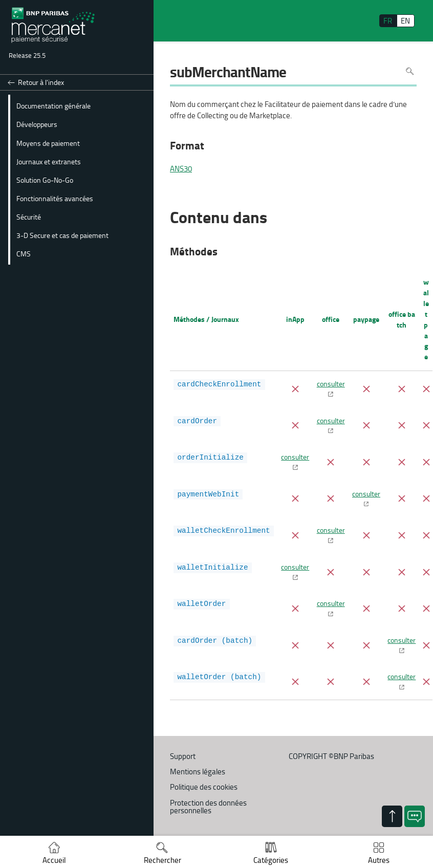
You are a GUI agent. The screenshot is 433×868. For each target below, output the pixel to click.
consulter (331, 383)
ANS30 (181, 169)
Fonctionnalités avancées (55, 198)
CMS (24, 253)
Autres (379, 860)
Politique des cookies (204, 787)
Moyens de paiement (48, 143)
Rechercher (163, 860)
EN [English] (405, 21)
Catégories (271, 860)
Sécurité (29, 216)
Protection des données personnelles (208, 807)
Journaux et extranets (49, 161)
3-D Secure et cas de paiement (62, 235)
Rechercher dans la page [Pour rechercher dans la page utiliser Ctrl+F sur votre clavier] (410, 71)
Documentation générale (53, 105)
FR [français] (388, 21)
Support (183, 756)
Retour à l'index (41, 82)
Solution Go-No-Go (45, 180)
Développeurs (37, 124)
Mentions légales (198, 772)
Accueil (54, 860)
